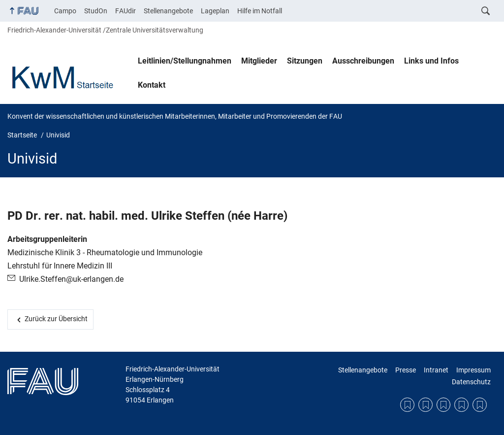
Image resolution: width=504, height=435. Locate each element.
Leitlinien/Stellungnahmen (185, 61)
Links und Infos (431, 61)
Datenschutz (471, 382)
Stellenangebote (168, 11)
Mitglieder (259, 61)
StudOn (96, 11)
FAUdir (126, 11)
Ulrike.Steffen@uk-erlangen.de (71, 279)
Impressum (473, 370)
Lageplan (215, 11)
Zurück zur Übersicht (56, 319)
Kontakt (152, 85)
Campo (65, 11)
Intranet (436, 370)
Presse (406, 370)
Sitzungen (305, 61)
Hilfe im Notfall (260, 11)
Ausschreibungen (363, 61)
